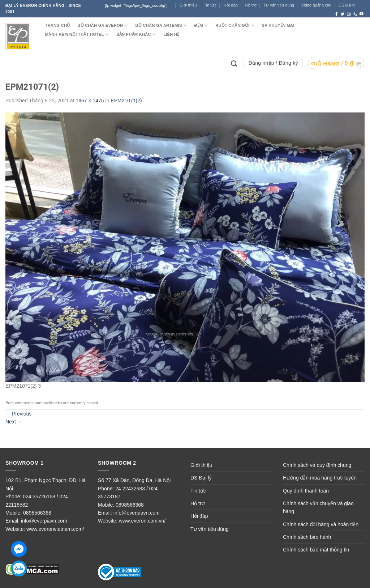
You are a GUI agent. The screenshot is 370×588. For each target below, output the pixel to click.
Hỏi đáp (199, 516)
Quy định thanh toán (306, 491)
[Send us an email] (349, 14)
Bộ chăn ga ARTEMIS (161, 25)
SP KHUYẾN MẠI (278, 25)
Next (14, 422)
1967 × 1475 (90, 101)
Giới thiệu (188, 5)
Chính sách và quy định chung (317, 465)
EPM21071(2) (126, 101)
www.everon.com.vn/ (142, 521)
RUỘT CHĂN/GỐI (235, 25)
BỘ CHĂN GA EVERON (103, 25)
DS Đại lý (347, 5)
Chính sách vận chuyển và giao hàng (318, 507)
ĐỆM (201, 25)
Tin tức (210, 5)
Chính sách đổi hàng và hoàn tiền (321, 524)
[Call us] (355, 14)
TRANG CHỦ (57, 25)
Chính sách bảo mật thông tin (316, 550)
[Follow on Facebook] (337, 14)
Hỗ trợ (251, 5)
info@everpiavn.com (44, 521)
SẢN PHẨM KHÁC (136, 35)
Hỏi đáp (231, 5)
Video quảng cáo (317, 5)
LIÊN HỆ (171, 34)
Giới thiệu (201, 465)
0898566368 (37, 513)
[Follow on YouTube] (362, 14)
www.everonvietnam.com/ (55, 529)
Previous (18, 414)
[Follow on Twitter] (343, 14)
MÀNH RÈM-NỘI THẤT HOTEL (77, 35)
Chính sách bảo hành (307, 537)
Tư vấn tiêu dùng (279, 5)
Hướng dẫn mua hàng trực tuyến (320, 478)
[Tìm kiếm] (235, 63)
